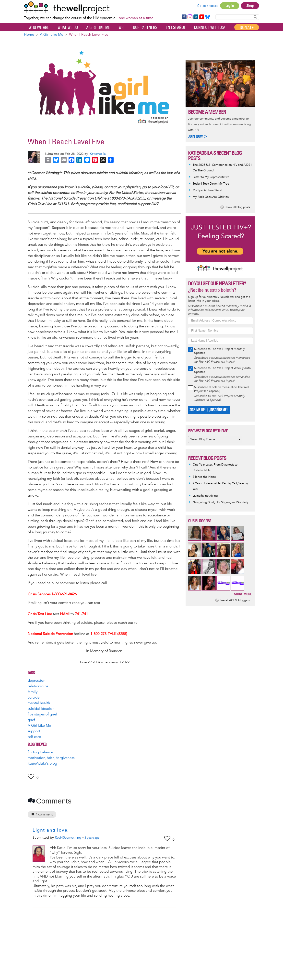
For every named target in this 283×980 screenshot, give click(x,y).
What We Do (68, 27)
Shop (250, 6)
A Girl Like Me (98, 27)
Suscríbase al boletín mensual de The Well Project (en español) (222, 389)
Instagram (190, 17)
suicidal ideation (41, 709)
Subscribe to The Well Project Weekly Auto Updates (222, 370)
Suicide (34, 697)
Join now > (198, 136)
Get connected (208, 6)
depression (36, 681)
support (34, 731)
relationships (38, 686)
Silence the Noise (204, 477)
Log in (230, 6)
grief (31, 720)
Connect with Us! (210, 27)
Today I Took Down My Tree (211, 184)
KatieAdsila (98, 154)
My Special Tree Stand (207, 190)
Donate (247, 27)
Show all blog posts (237, 207)
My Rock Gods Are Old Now (211, 197)
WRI (122, 27)
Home (29, 35)
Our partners (145, 27)
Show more (243, 594)
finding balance (40, 752)
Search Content (255, 17)
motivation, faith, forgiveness (51, 758)
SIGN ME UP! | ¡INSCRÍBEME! (208, 410)
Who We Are (39, 27)
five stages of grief (42, 714)
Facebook (184, 17)
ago (92, 838)
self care (34, 737)
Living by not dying (205, 496)
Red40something (68, 838)
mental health (39, 703)
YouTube (201, 17)
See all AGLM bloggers (235, 600)
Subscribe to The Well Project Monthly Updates (219, 351)
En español (176, 27)
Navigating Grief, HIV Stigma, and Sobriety (220, 502)
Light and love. (51, 830)
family (33, 692)
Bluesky (208, 17)
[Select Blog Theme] (215, 440)
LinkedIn (196, 17)
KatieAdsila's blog (42, 763)
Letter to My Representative (211, 177)
